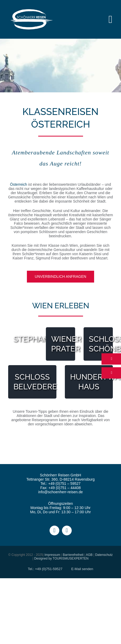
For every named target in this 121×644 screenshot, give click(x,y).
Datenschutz (104, 555)
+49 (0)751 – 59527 (64, 484)
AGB (89, 555)
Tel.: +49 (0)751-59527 (45, 569)
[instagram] (67, 530)
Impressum (52, 555)
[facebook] (54, 530)
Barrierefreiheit (73, 555)
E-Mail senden (82, 569)
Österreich (19, 184)
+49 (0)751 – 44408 (65, 488)
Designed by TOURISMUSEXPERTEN (61, 559)
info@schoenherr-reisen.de (60, 492)
